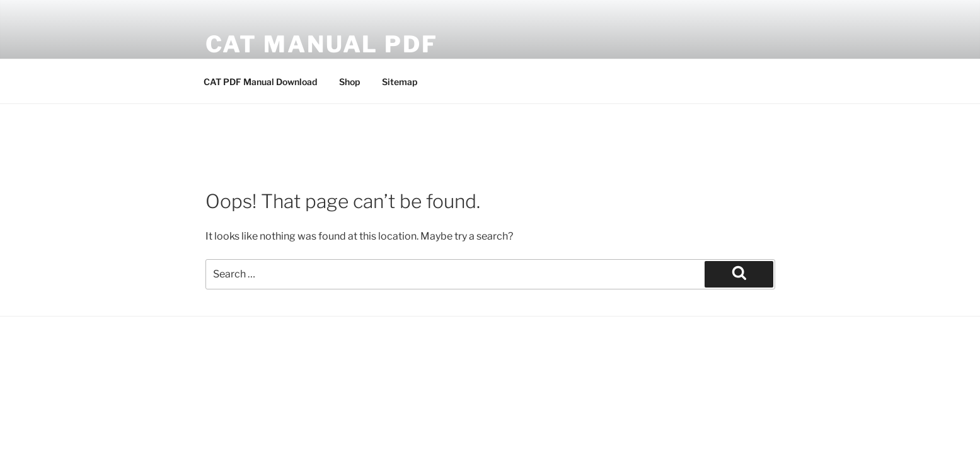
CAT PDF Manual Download (260, 82)
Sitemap (400, 82)
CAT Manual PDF (322, 44)
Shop (349, 82)
